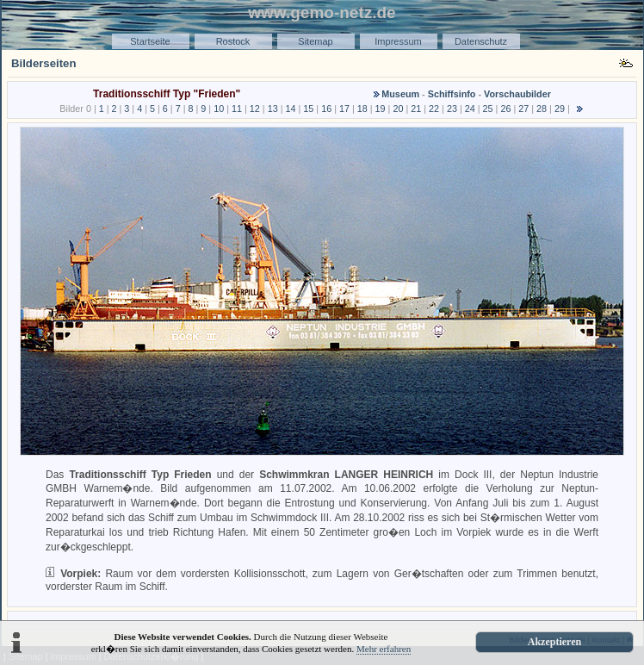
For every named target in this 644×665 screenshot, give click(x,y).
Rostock (233, 41)
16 (326, 109)
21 (416, 109)
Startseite (150, 41)
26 (505, 109)
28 (542, 109)
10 (219, 109)
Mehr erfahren (384, 649)
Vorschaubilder (517, 94)
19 (381, 109)
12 (255, 109)
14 (290, 109)
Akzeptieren (554, 642)
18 (362, 109)
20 (398, 109)
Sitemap (315, 41)
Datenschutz (481, 41)
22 (434, 109)
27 (523, 109)
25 (488, 109)
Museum (400, 94)
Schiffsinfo (452, 94)
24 (470, 109)
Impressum (398, 41)
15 (308, 109)
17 (344, 109)
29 (560, 109)
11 (237, 109)
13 (273, 109)
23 (452, 109)
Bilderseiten (44, 63)
